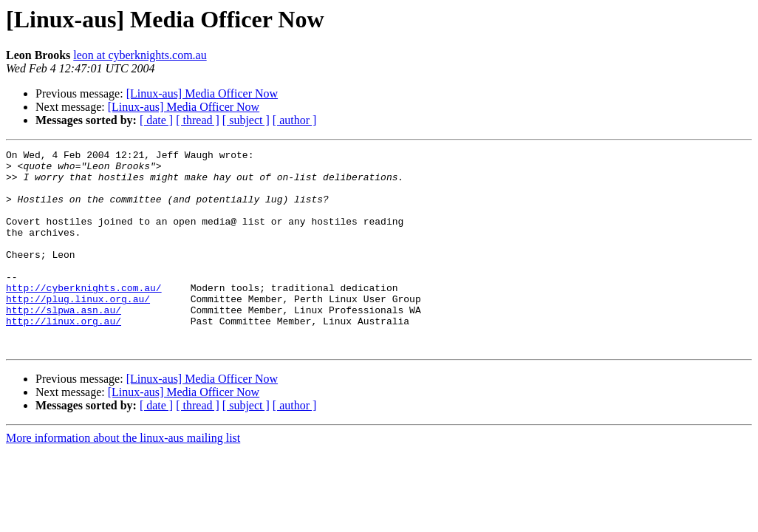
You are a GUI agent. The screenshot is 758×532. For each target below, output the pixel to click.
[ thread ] (198, 120)
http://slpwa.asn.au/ (64, 343)
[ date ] (156, 120)
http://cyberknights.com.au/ (84, 316)
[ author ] (295, 120)
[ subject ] (246, 120)
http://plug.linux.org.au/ (78, 330)
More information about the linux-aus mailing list (123, 478)
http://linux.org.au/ (64, 356)
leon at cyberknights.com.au (140, 55)
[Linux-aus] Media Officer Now (202, 93)
